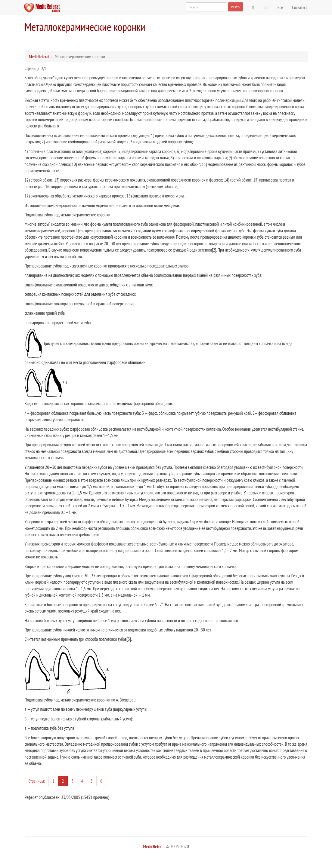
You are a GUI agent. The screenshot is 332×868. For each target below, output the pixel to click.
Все (280, 7)
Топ (266, 7)
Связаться (300, 7)
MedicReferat (39, 57)
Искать (236, 7)
